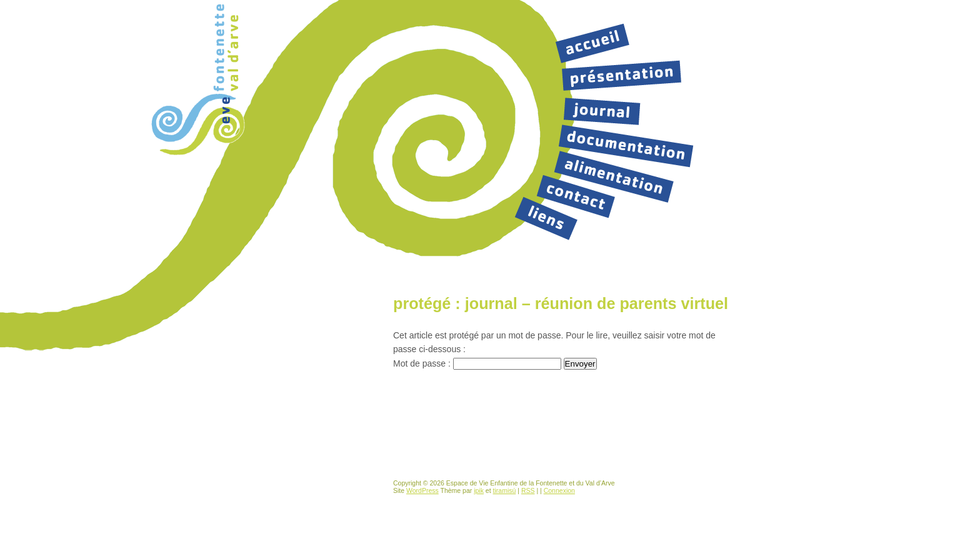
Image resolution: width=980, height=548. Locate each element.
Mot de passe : (477, 363)
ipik (479, 490)
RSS (528, 490)
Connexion (559, 490)
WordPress (422, 490)
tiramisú (505, 490)
